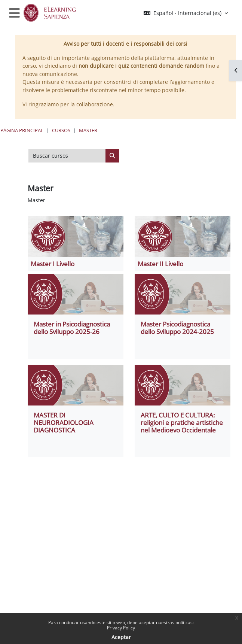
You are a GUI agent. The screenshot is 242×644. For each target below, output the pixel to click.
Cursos (61, 130)
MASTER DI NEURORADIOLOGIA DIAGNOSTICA (64, 423)
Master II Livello (160, 264)
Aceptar (121, 637)
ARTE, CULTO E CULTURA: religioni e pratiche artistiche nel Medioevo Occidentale (182, 423)
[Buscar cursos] (67, 156)
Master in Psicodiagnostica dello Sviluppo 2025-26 (72, 328)
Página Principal (22, 130)
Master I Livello (53, 264)
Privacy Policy (121, 628)
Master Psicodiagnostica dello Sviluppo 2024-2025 (177, 328)
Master (88, 130)
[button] (186, 13)
